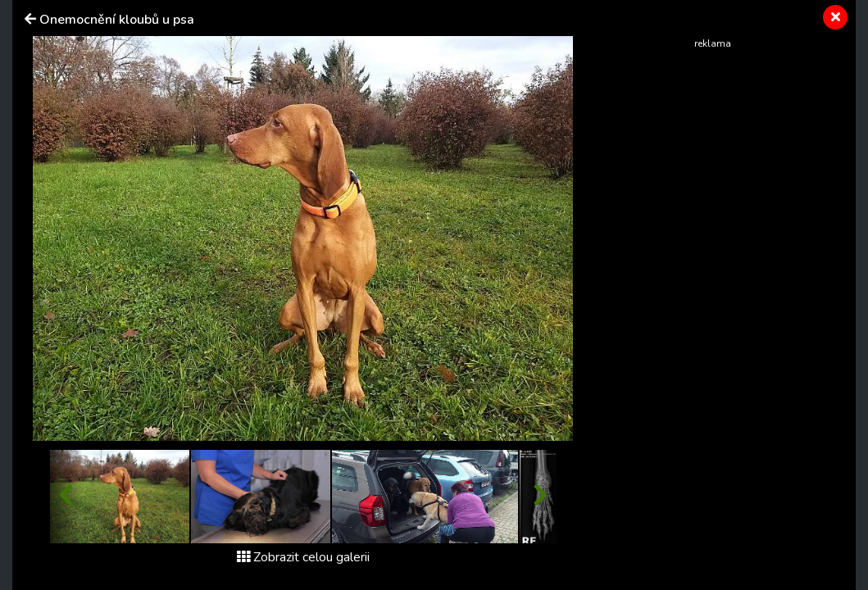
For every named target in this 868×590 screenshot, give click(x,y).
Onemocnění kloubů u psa (117, 20)
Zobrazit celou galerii (303, 557)
